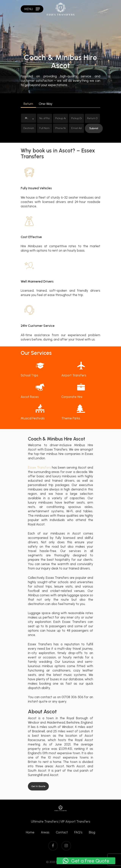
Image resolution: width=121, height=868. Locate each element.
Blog (92, 832)
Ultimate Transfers (45, 821)
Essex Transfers (39, 467)
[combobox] (29, 118)
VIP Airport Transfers (75, 821)
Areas (45, 832)
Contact (62, 832)
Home (30, 832)
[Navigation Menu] (32, 9)
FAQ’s (78, 832)
